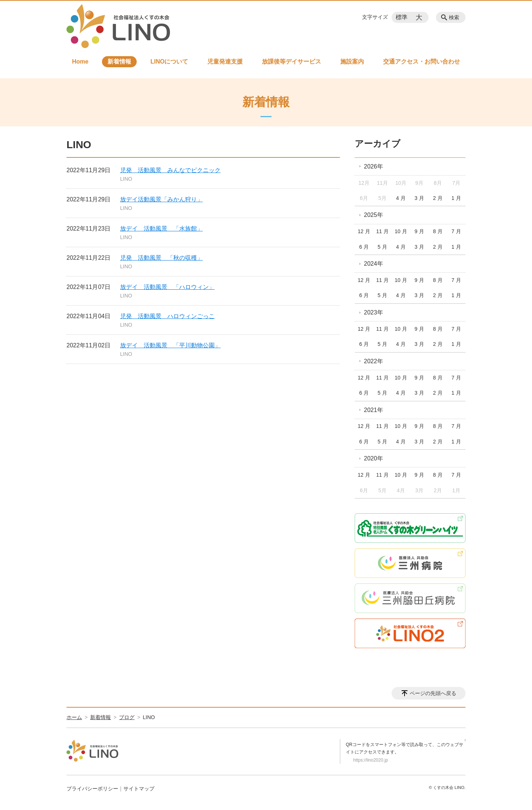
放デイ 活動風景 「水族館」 (161, 229)
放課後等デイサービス (291, 62)
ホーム (74, 717)
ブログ (127, 717)
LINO (126, 179)
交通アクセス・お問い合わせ (422, 62)
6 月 (364, 247)
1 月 (456, 198)
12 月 (364, 231)
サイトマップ (139, 789)
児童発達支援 (225, 62)
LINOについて (169, 62)
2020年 (374, 458)
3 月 (419, 198)
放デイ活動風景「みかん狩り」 (161, 199)
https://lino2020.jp (371, 760)
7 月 (456, 231)
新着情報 (119, 62)
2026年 (374, 166)
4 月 (401, 198)
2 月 (438, 198)
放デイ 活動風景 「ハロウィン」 (167, 287)
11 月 (382, 231)
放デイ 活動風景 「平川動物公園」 (170, 345)
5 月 (382, 247)
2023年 (374, 312)
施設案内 (352, 62)
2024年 (374, 264)
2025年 (374, 215)
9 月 (419, 231)
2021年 (374, 410)
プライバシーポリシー (92, 789)
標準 (402, 17)
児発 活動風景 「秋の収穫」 (161, 258)
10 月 (401, 231)
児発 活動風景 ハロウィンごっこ (167, 316)
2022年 (374, 361)
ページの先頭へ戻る (433, 693)
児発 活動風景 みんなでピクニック (170, 170)
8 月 (438, 231)
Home (80, 62)
